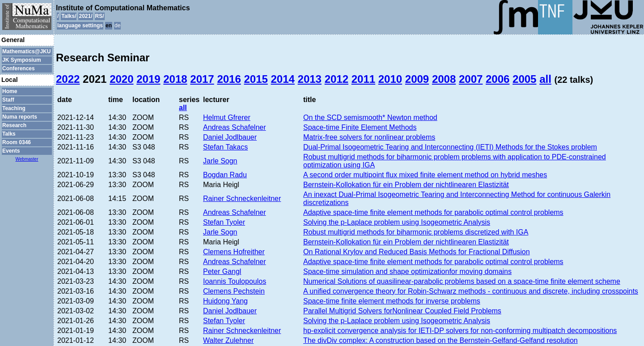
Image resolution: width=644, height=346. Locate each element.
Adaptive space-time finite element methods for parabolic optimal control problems (433, 212)
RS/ (100, 16)
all (545, 79)
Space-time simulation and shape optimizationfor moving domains (407, 271)
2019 (148, 79)
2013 (310, 79)
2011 (363, 79)
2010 (390, 79)
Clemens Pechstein (234, 291)
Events (11, 151)
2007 (471, 79)
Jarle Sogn (220, 161)
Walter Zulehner (228, 340)
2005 (524, 79)
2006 (498, 79)
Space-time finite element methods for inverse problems (392, 301)
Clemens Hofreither (234, 252)
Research (14, 125)
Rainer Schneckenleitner (242, 199)
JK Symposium (22, 60)
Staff (8, 100)
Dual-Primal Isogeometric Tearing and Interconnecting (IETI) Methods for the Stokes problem (450, 147)
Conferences (19, 68)
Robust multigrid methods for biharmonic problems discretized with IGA (416, 232)
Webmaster (27, 159)
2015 (256, 79)
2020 (121, 79)
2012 (337, 79)
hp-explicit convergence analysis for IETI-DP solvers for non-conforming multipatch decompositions (460, 331)
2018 (175, 79)
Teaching (14, 108)
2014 (283, 79)
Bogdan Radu (225, 175)
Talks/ (69, 16)
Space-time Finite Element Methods (360, 127)
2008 (444, 79)
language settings (80, 26)
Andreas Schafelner (235, 127)
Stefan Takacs (225, 147)
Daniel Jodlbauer (230, 137)
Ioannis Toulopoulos (235, 281)
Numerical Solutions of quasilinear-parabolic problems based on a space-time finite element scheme (462, 281)
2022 (68, 79)
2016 (229, 79)
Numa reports (20, 117)
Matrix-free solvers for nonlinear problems (369, 137)
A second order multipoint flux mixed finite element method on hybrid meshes (425, 175)
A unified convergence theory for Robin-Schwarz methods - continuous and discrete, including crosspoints (471, 291)
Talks (9, 134)
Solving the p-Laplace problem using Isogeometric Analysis (397, 222)
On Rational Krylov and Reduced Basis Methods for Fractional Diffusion (417, 252)
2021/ (85, 16)
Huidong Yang (225, 301)
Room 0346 (17, 142)
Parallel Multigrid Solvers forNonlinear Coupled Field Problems (402, 311)
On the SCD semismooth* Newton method (370, 117)
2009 (417, 79)
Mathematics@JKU (26, 51)
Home (10, 91)
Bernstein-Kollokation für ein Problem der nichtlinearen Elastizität (406, 185)
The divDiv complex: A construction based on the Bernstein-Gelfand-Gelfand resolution (441, 340)
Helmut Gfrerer (227, 117)
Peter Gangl (222, 271)
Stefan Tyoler (224, 222)
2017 (202, 79)
